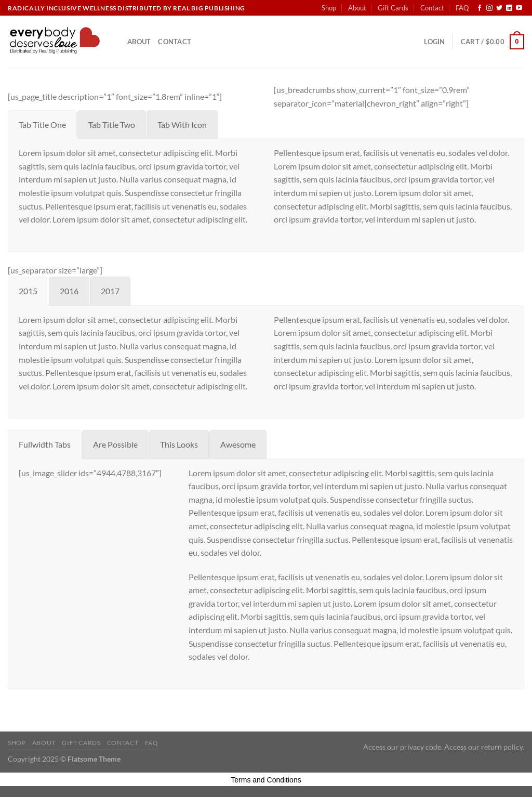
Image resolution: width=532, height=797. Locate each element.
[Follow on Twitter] (499, 8)
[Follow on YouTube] (519, 8)
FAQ (462, 8)
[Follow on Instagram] (489, 8)
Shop (329, 8)
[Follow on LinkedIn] (509, 8)
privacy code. (421, 747)
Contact (432, 8)
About (357, 8)
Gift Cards (393, 8)
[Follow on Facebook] (480, 8)
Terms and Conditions (266, 780)
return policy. (503, 747)
